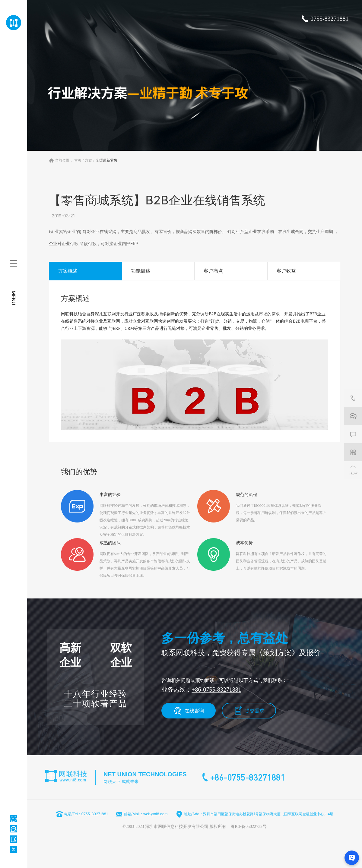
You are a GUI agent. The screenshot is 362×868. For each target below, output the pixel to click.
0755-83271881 (330, 19)
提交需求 (255, 711)
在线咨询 (194, 711)
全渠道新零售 (106, 160)
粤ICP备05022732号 (249, 827)
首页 (78, 160)
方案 (88, 160)
